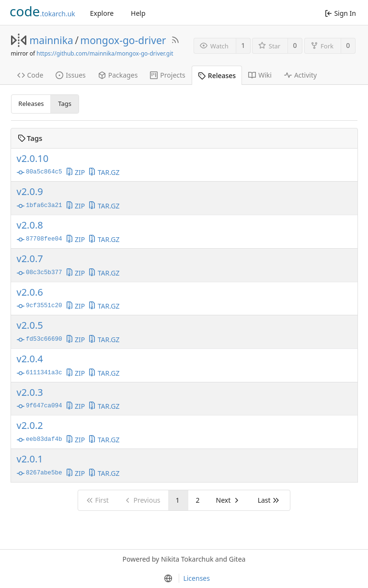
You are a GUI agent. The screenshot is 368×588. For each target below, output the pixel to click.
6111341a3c (40, 373)
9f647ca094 (40, 406)
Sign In (340, 13)
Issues (70, 75)
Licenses (196, 578)
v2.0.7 (30, 259)
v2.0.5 (30, 325)
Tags (65, 104)
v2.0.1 (30, 459)
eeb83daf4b (40, 440)
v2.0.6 (30, 292)
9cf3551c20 (40, 306)
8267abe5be (40, 473)
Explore (102, 13)
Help (138, 13)
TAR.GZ (104, 172)
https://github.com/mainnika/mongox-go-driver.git (105, 53)
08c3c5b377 (40, 273)
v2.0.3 (30, 392)
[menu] (168, 578)
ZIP (75, 172)
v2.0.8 (30, 225)
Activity (300, 75)
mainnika (52, 40)
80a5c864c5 (40, 173)
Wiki (260, 75)
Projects (167, 75)
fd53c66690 (40, 340)
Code (30, 75)
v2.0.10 (33, 159)
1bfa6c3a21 (40, 206)
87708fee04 (40, 240)
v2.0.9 (30, 192)
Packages (118, 75)
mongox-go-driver (123, 40)
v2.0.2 (30, 426)
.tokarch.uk (42, 11)
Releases (217, 75)
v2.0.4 (30, 359)
